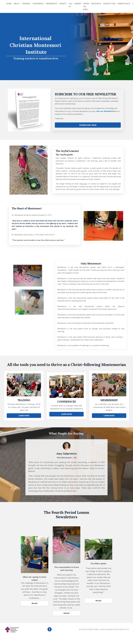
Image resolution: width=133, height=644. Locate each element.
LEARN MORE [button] (24, 422)
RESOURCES (100, 4)
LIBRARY (81, 4)
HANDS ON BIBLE (90, 7)
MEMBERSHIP (53, 4)
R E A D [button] (35, 612)
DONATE (65, 4)
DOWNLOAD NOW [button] (88, 127)
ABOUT (17, 4)
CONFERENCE (39, 4)
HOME (9, 4)
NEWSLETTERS (114, 4)
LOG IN (73, 5)
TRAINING (27, 4)
